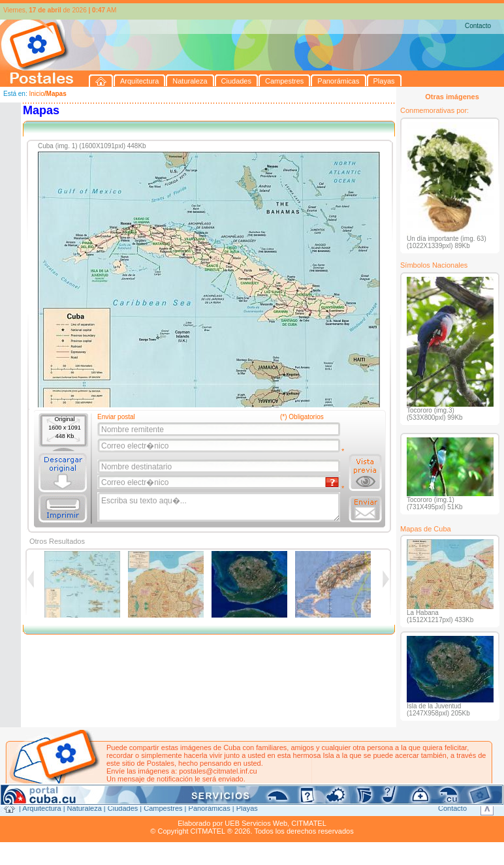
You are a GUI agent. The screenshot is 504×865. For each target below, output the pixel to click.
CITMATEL (309, 823)
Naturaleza (85, 808)
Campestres (163, 808)
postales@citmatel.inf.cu (218, 771)
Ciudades (123, 808)
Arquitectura (41, 808)
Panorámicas (210, 808)
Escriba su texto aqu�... (220, 507)
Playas (247, 808)
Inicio (36, 94)
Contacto (478, 26)
